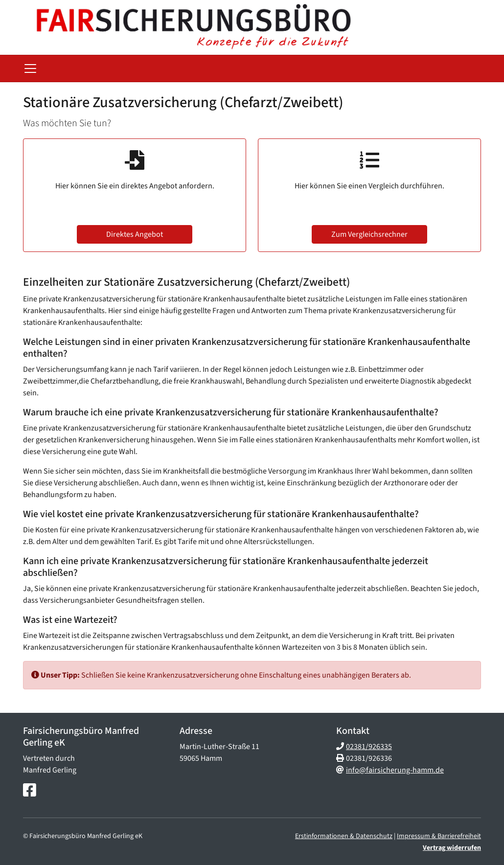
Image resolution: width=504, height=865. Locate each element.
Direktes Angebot (135, 234)
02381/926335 (369, 747)
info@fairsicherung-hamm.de (395, 770)
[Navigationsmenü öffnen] (30, 68)
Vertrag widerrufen (452, 848)
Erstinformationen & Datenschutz (344, 836)
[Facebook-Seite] (30, 791)
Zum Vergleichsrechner (369, 234)
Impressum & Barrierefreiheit (439, 836)
